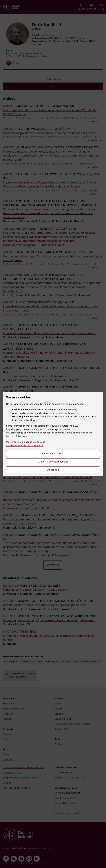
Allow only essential (53, 454)
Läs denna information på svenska (25, 445)
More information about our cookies (26, 442)
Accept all (53, 470)
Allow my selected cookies (53, 462)
